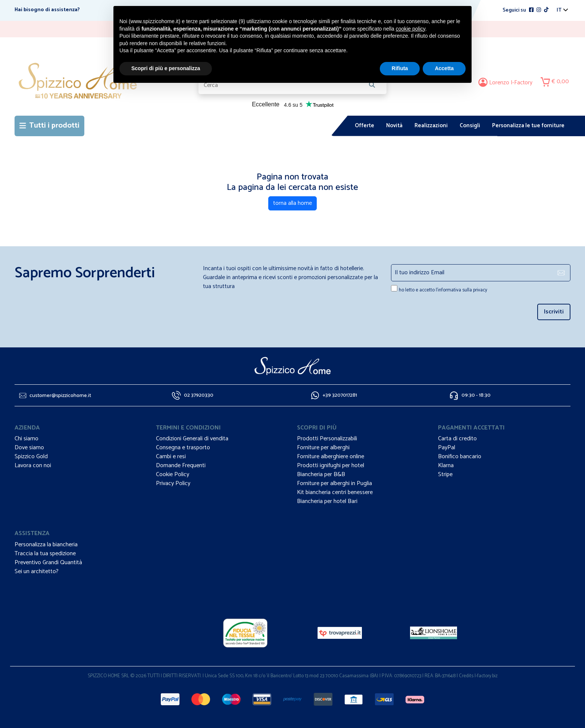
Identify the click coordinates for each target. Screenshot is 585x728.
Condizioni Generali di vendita (192, 439)
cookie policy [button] (411, 29)
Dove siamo (29, 448)
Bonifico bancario (460, 457)
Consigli (470, 126)
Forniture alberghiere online (331, 457)
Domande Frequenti (181, 465)
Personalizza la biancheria (46, 545)
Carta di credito (457, 439)
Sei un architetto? (37, 571)
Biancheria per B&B (321, 474)
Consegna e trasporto (183, 448)
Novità (394, 126)
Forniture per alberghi (323, 448)
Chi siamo (26, 439)
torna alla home (292, 203)
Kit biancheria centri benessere (335, 492)
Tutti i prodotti (49, 126)
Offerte (365, 126)
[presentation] (435, 310)
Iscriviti (554, 312)
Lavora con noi (33, 465)
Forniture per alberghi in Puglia (334, 483)
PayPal (447, 448)
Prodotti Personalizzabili (327, 439)
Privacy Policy (173, 483)
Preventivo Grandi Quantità (48, 563)
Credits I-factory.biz (478, 676)
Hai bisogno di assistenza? (47, 10)
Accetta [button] (444, 68)
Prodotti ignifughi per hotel (331, 465)
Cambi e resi (171, 457)
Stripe (445, 474)
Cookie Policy (173, 474)
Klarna (446, 465)
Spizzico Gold (31, 457)
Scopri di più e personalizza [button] (166, 68)
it (559, 10)
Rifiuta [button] (400, 68)
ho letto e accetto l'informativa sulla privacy (443, 290)
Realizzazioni (431, 126)
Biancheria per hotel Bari (327, 501)
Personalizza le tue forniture (528, 126)
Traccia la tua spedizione (45, 554)
